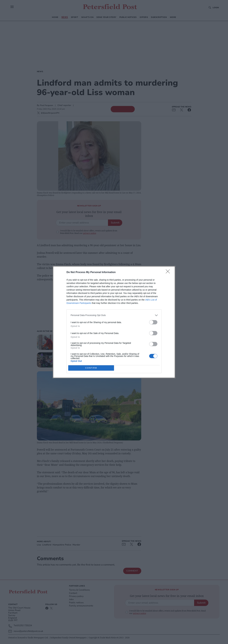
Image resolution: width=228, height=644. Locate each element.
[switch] (153, 322)
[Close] (169, 272)
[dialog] (114, 322)
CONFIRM (91, 368)
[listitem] (114, 315)
